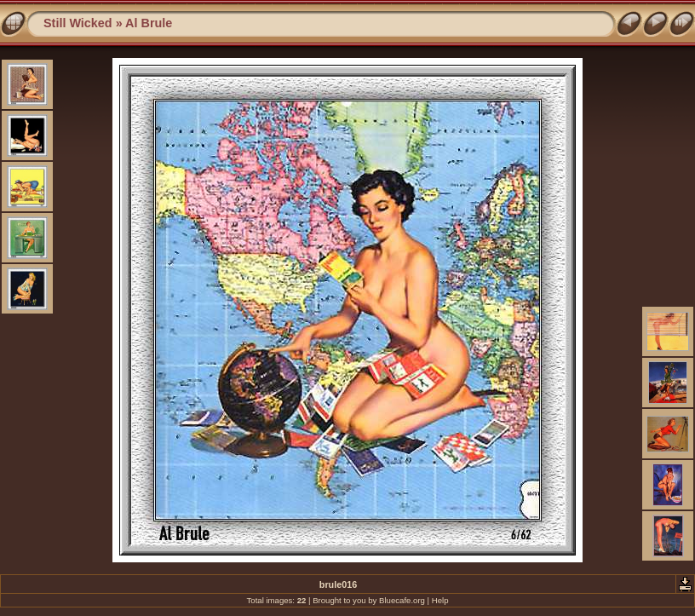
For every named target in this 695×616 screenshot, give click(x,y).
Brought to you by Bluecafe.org (369, 600)
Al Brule (149, 23)
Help (440, 600)
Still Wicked (78, 23)
